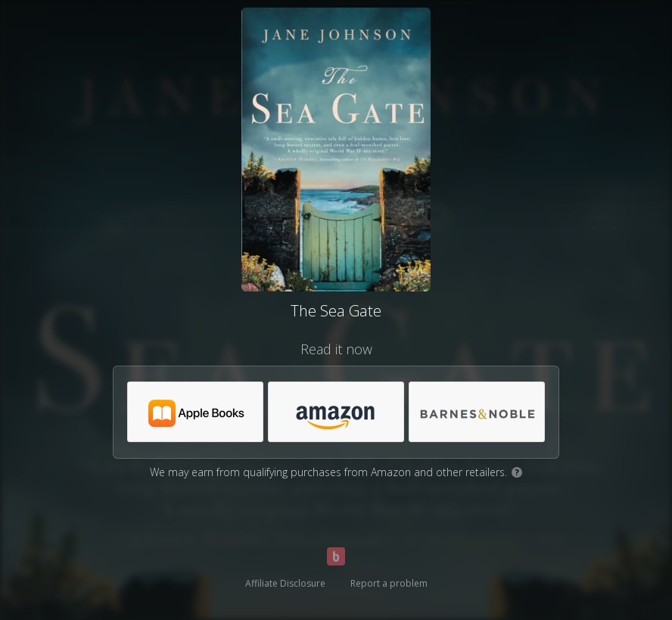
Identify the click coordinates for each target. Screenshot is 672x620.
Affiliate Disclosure (285, 583)
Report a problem (389, 583)
